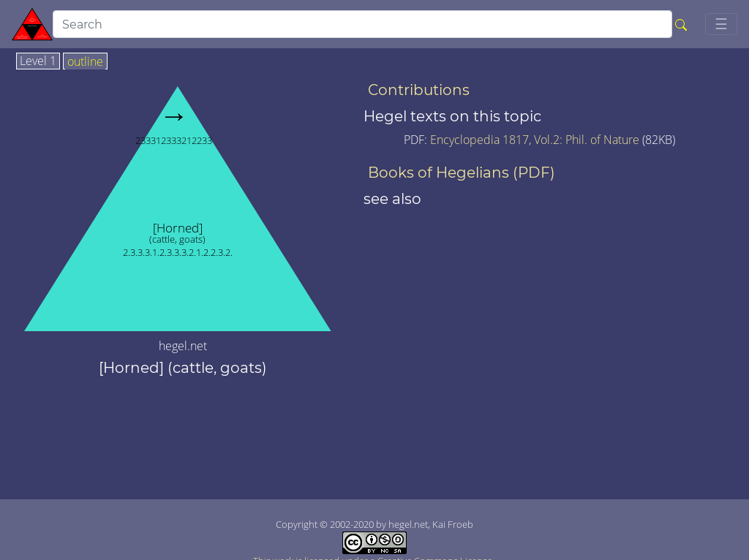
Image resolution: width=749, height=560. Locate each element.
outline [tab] (85, 62)
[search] (362, 24)
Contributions (419, 90)
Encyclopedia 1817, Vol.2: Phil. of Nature (536, 140)
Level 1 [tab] (38, 61)
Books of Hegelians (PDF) (462, 173)
